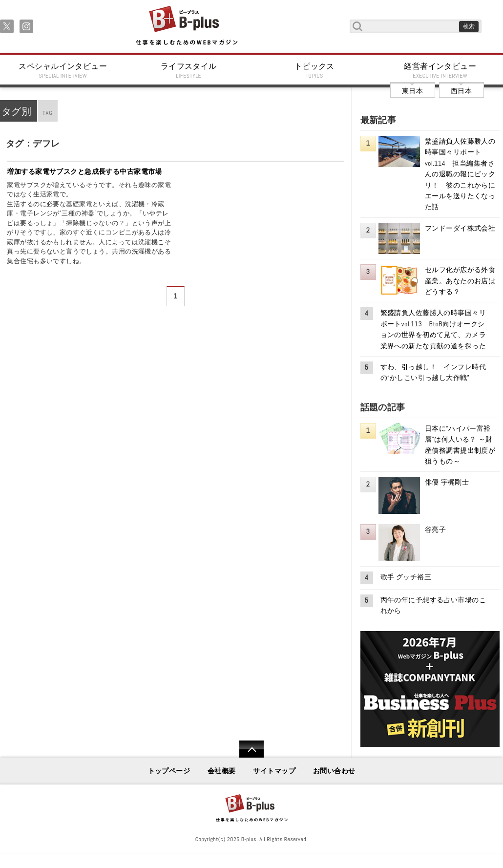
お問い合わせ (334, 771)
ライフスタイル (189, 70)
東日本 (412, 91)
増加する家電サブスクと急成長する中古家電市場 (84, 171)
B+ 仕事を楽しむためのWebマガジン (186, 26)
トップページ (169, 771)
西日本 (461, 91)
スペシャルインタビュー (63, 70)
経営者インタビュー (440, 70)
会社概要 (222, 771)
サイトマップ (274, 771)
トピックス (314, 70)
